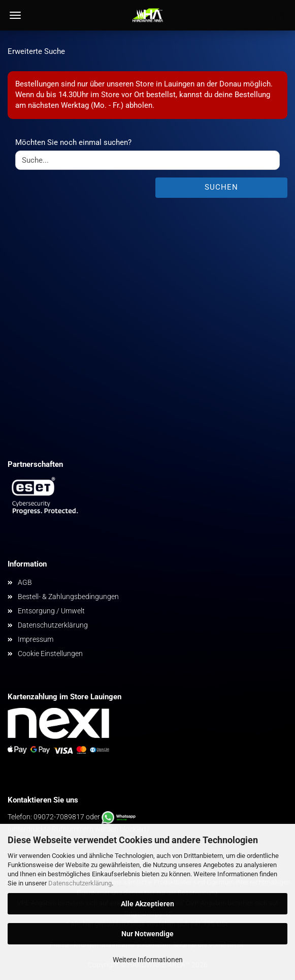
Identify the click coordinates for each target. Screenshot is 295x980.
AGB (25, 582)
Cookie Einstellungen (50, 654)
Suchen (221, 187)
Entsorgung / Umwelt (51, 611)
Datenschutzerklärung (80, 883)
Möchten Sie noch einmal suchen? (73, 142)
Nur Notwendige (147, 934)
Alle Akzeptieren (147, 904)
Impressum (36, 639)
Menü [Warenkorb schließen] (15, 15)
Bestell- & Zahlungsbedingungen (68, 597)
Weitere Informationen (148, 960)
